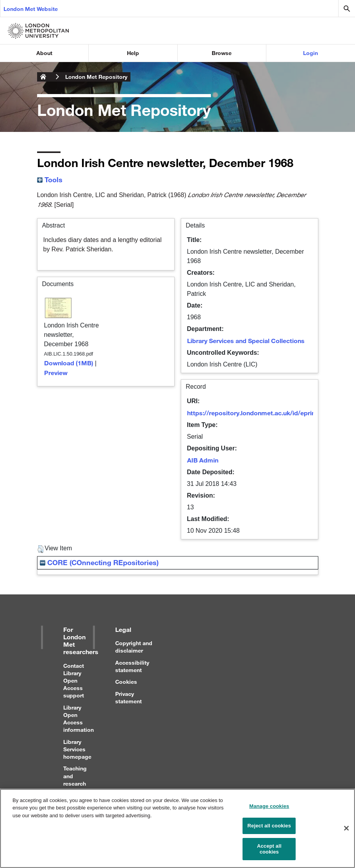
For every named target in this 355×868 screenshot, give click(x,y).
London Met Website (31, 9)
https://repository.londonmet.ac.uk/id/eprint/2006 (260, 413)
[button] (40, 549)
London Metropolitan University (43, 77)
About (44, 53)
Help (133, 53)
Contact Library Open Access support (74, 681)
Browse (222, 53)
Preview (56, 373)
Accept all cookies (269, 852)
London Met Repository (96, 77)
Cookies (126, 682)
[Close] (346, 831)
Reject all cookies (269, 829)
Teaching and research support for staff (75, 783)
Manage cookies (269, 809)
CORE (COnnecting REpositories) (99, 562)
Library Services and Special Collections (246, 341)
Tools (50, 180)
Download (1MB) (69, 363)
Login (310, 53)
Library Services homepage (77, 749)
